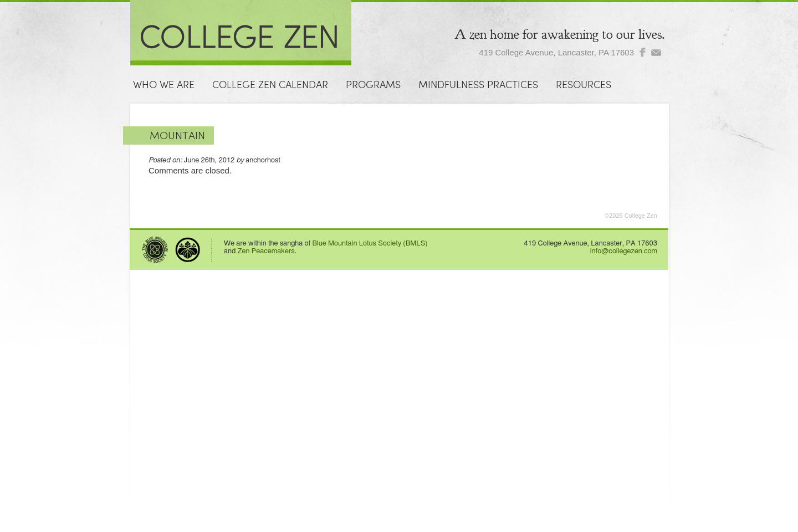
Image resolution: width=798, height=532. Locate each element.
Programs (373, 85)
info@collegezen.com (624, 251)
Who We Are (164, 85)
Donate (215, 109)
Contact (155, 109)
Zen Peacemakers (266, 251)
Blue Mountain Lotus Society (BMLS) (370, 244)
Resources (584, 85)
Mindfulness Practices (478, 85)
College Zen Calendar (270, 85)
